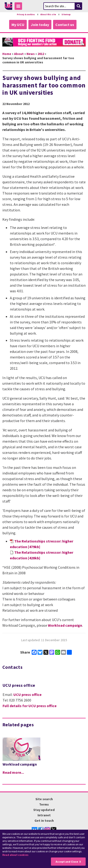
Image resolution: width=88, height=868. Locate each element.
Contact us (65, 25)
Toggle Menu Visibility (19, 7)
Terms (44, 804)
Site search (44, 799)
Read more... (13, 772)
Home (7, 54)
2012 (41, 54)
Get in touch (44, 821)
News (31, 54)
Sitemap (66, 14)
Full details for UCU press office (30, 706)
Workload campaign (65, 625)
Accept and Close (67, 862)
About (19, 54)
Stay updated (44, 810)
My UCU (18, 25)
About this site (48, 14)
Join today (40, 25)
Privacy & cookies (26, 14)
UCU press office (27, 694)
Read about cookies (15, 855)
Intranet (44, 815)
